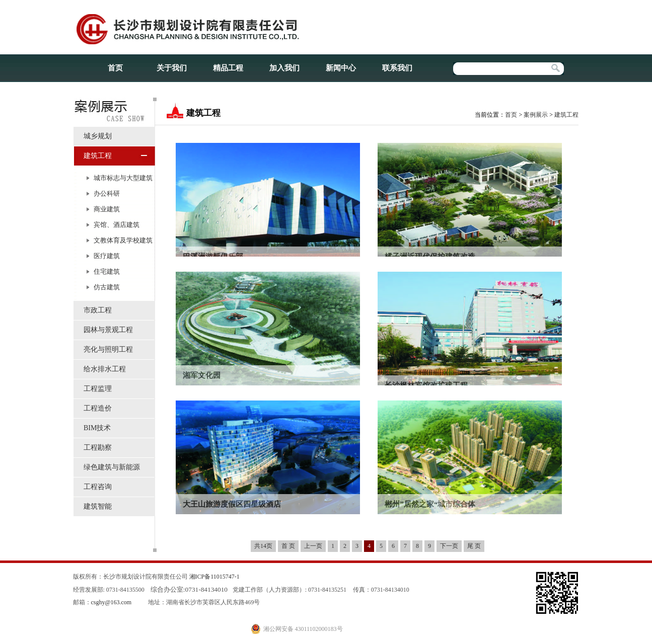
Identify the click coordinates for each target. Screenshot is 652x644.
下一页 (449, 546)
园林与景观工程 (108, 330)
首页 (115, 68)
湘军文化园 (202, 375)
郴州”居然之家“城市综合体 (430, 504)
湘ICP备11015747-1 (214, 577)
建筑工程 (98, 156)
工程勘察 (98, 448)
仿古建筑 (107, 287)
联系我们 (397, 68)
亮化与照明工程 (108, 349)
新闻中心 (341, 68)
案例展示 (536, 115)
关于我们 (172, 68)
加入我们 (284, 68)
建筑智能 (98, 506)
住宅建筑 (107, 271)
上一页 (313, 546)
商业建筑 (107, 209)
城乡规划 (98, 136)
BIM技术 (97, 428)
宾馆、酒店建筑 (117, 225)
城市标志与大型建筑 (123, 178)
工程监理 (98, 389)
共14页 (263, 546)
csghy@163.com (112, 602)
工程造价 (98, 408)
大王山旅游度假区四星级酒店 (232, 504)
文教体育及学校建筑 (123, 240)
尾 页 (474, 546)
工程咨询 (98, 487)
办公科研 (107, 193)
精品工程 (228, 68)
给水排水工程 (105, 369)
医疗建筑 (107, 256)
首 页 (288, 546)
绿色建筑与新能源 (112, 467)
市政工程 (98, 310)
